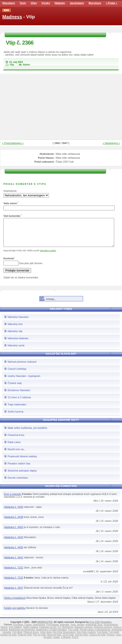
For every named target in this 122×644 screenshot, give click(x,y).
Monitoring (68, 633)
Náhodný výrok (16, 351)
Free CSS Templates (101, 628)
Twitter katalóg (30, 633)
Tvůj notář (114, 638)
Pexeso (111, 640)
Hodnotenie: (10, 191)
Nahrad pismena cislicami (22, 367)
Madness (12, 17)
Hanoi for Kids (54, 640)
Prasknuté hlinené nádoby (22, 462)
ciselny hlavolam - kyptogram (24, 381)
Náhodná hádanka (18, 344)
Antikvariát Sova (94, 630)
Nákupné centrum (84, 633)
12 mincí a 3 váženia (19, 403)
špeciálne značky (48, 256)
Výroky (46, 3)
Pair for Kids (39, 640)
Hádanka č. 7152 (13, 573)
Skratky (81, 630)
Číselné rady (15, 389)
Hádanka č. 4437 (13, 593)
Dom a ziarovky (13, 500)
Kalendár (64, 630)
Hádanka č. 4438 (13, 523)
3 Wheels (66, 643)
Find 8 (75, 643)
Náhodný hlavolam (18, 322)
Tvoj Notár (102, 638)
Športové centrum (103, 633)
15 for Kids (68, 640)
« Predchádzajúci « (13, 143)
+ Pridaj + (112, 3)
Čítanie (28, 630)
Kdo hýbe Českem (86, 638)
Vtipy (34, 3)
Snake (57, 643)
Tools (73, 630)
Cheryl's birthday (17, 374)
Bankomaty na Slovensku (22, 635)
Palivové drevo (31, 638)
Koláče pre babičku (15, 613)
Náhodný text (15, 330)
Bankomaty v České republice (51, 635)
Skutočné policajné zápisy (22, 476)
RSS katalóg (15, 633)
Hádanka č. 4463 (13, 533)
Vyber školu (46, 638)
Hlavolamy (9, 3)
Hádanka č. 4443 (13, 543)
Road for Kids (25, 640)
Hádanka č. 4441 (13, 563)
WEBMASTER (45, 628)
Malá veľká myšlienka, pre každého (27, 433)
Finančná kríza (16, 441)
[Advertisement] (61, 107)
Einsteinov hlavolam (19, 396)
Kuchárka (18, 630)
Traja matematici (17, 410)
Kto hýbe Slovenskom (64, 638)
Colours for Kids (97, 640)
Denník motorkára (18, 483)
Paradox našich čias (19, 469)
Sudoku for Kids (8, 640)
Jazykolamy (77, 3)
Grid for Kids (81, 640)
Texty (23, 3)
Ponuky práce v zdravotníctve (95, 635)
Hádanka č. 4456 (13, 553)
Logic (119, 640)
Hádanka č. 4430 (13, 512)
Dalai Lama (14, 448)
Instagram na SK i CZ (50, 633)
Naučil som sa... (17, 455)
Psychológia (52, 630)
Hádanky (60, 3)
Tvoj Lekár (73, 635)
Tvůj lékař (17, 638)
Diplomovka (39, 630)
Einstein (48, 643)
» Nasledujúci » (111, 143)
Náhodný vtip (15, 337)
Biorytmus (95, 3)
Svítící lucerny (16, 417)
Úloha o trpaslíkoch (15, 603)
